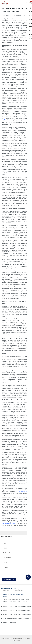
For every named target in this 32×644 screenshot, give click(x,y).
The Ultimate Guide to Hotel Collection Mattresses (24, 618)
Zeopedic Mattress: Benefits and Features (24, 606)
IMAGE (21, 590)
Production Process (7, 590)
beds (6, 120)
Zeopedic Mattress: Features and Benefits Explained (9, 614)
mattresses (13, 24)
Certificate (15, 590)
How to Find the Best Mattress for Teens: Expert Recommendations (9, 618)
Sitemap (18, 641)
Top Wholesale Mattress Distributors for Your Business (24, 614)
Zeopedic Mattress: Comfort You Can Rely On (24, 610)
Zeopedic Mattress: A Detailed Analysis (9, 606)
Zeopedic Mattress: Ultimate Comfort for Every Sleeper (9, 610)
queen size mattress (25, 492)
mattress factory (23, 56)
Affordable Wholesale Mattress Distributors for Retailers (9, 622)
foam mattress (14, 29)
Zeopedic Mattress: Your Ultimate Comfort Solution (14, 595)
